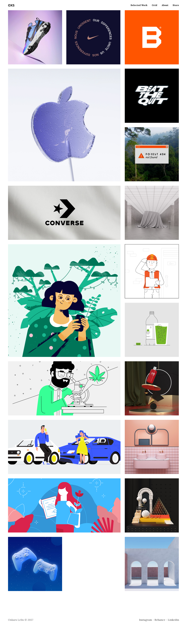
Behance (160, 620)
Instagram (146, 620)
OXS (11, 5)
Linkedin (173, 620)
